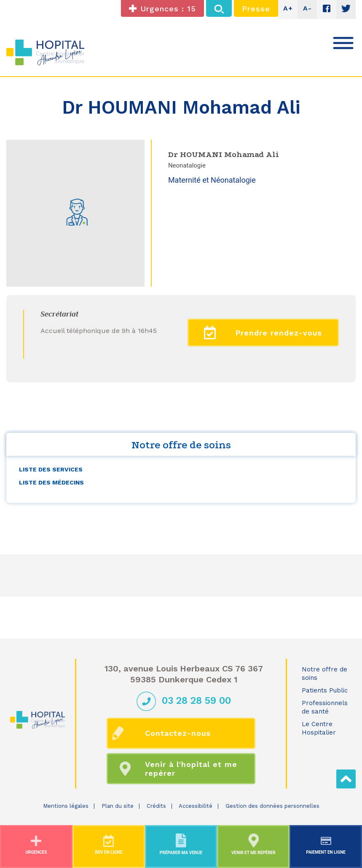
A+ (288, 8)
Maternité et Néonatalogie (212, 180)
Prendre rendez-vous (263, 333)
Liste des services (51, 469)
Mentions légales (66, 806)
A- (307, 8)
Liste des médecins (51, 482)
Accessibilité (196, 806)
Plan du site (118, 806)
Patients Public (325, 690)
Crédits (156, 806)
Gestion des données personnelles (272, 806)
